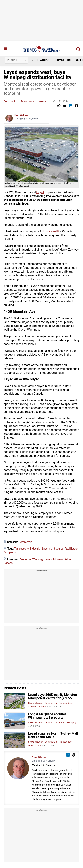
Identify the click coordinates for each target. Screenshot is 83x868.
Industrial (35, 549)
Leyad (40, 192)
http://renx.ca (48, 765)
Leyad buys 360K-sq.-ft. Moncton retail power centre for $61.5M (52, 696)
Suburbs (59, 549)
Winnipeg (43, 102)
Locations (40, 60)
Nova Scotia (34, 745)
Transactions (28, 102)
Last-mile (47, 549)
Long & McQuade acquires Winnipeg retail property (47, 716)
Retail (62, 722)
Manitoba (25, 559)
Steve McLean (36, 703)
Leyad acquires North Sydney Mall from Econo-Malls (53, 735)
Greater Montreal (54, 559)
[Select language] (16, 60)
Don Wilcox (21, 115)
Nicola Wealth (51, 231)
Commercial (64, 60)
